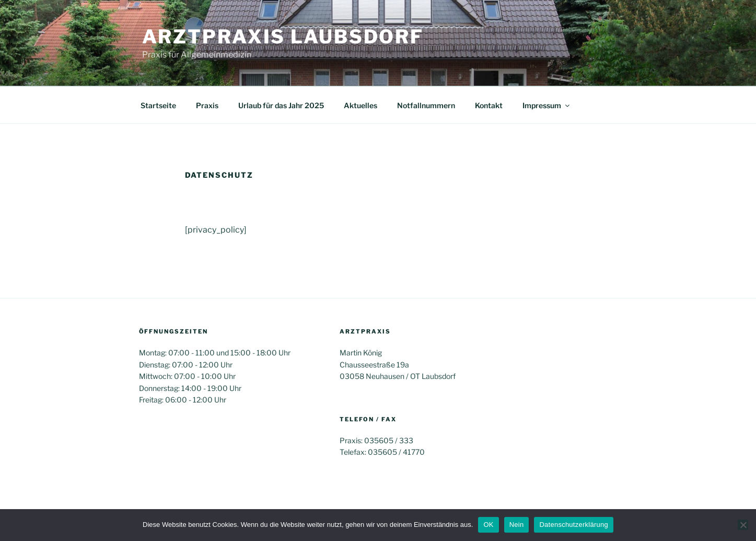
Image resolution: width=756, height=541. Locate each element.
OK (488, 525)
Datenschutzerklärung (573, 525)
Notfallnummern (426, 105)
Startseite (158, 105)
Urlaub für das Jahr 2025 (281, 105)
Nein (517, 525)
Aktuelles (360, 105)
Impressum (547, 105)
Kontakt (489, 105)
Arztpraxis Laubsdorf (283, 37)
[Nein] (743, 525)
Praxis (207, 105)
